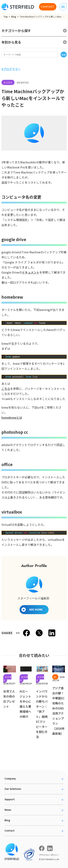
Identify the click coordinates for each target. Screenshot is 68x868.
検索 (64, 55)
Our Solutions (13, 789)
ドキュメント (31, 272)
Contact (10, 831)
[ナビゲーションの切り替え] (63, 7)
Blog (14, 17)
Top (6, 17)
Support (10, 799)
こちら (6, 389)
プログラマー (12, 69)
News (8, 810)
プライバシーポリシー (49, 855)
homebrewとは (12, 417)
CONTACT (48, 7)
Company (10, 779)
